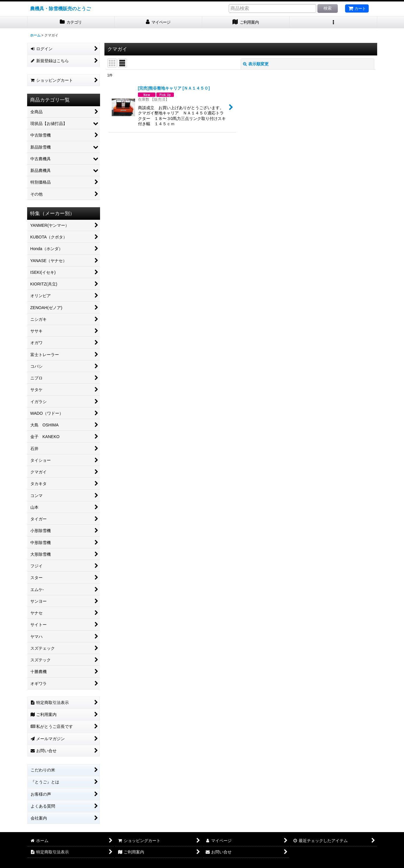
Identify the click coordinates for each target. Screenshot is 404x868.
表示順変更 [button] (256, 64)
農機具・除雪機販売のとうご (60, 8)
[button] (333, 22)
